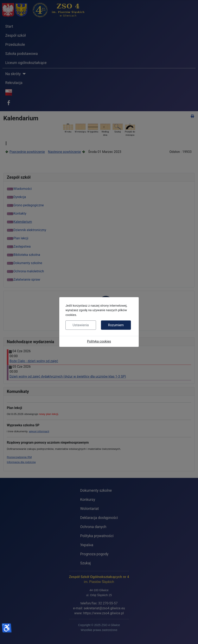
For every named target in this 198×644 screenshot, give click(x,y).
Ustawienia (81, 325)
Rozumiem (116, 325)
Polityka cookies (99, 341)
